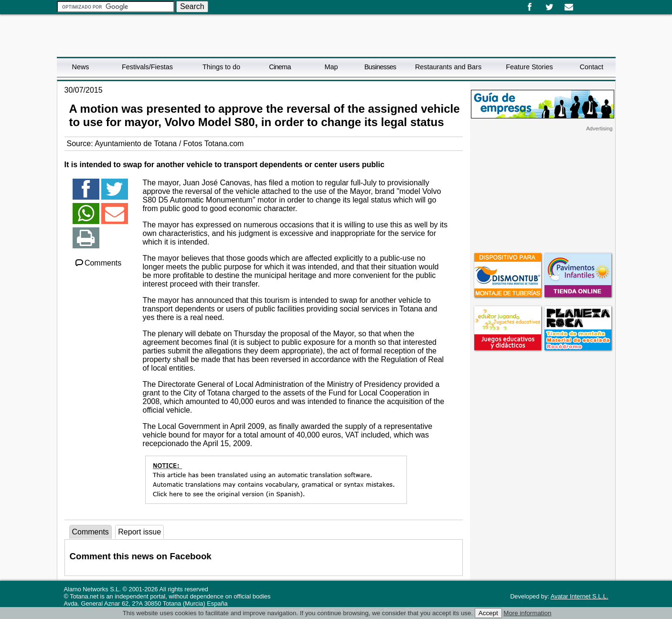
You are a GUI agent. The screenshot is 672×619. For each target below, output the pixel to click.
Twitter (549, 7)
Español (583, 4)
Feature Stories (529, 67)
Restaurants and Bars (448, 67)
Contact (592, 67)
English (590, 4)
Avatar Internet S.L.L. (580, 596)
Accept (488, 613)
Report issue (139, 532)
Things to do (221, 67)
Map (331, 67)
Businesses (380, 67)
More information (527, 613)
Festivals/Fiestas (147, 67)
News (81, 67)
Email (569, 7)
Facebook (530, 7)
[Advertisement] (543, 192)
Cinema (280, 67)
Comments (98, 263)
